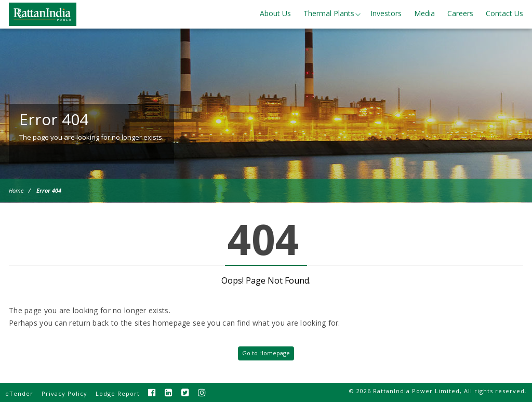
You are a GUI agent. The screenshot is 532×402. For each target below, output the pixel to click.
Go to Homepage (266, 353)
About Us (275, 13)
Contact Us (504, 13)
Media (424, 13)
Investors (386, 13)
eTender (19, 393)
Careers (460, 13)
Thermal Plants (329, 13)
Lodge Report (118, 393)
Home (16, 190)
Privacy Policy (64, 393)
